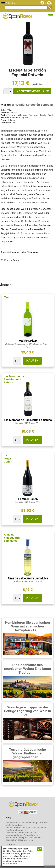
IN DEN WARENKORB (32, 91)
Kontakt (12, 844)
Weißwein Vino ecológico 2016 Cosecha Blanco (27, 344)
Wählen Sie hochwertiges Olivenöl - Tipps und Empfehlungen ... (26, 829)
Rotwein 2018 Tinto (25, 423)
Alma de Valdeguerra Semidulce (12, 538)
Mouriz (8, 297)
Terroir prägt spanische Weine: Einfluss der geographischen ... (27, 753)
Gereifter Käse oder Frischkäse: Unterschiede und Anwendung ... (22, 834)
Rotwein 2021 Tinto (25, 502)
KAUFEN (32, 361)
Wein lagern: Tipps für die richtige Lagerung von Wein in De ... (27, 711)
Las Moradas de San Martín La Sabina (14, 379)
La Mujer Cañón (8, 459)
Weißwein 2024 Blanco (25, 582)
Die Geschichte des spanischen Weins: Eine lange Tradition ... (28, 669)
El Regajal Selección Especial (32, 105)
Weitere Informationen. (13, 862)
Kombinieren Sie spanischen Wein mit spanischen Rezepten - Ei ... (27, 626)
